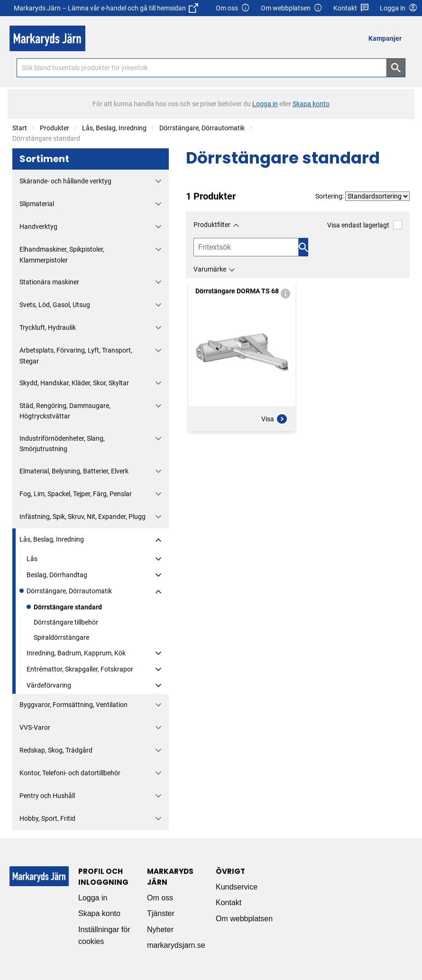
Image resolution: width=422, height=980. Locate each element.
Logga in (93, 898)
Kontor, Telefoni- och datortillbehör (70, 773)
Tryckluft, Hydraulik (48, 327)
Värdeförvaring (49, 685)
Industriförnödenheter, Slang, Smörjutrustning (62, 444)
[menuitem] (388, 38)
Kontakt (351, 8)
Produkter (55, 128)
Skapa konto (99, 913)
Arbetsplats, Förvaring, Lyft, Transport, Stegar (76, 355)
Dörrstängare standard (68, 607)
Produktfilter (212, 225)
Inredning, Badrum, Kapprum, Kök (76, 653)
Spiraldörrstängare (61, 637)
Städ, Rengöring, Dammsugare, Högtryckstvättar (65, 411)
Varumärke (210, 269)
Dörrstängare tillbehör (66, 622)
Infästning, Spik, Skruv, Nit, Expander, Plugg (83, 517)
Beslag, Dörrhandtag (57, 575)
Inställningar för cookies (104, 936)
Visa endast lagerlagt (365, 225)
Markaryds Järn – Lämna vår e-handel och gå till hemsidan (106, 8)
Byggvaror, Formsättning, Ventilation (73, 705)
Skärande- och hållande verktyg (65, 181)
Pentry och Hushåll (47, 796)
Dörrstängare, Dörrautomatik (202, 128)
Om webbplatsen (292, 8)
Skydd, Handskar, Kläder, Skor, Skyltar (74, 383)
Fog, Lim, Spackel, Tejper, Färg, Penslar (76, 494)
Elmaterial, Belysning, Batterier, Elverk (74, 471)
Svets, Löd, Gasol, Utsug (55, 305)
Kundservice (237, 887)
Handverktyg (38, 227)
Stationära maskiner (49, 282)
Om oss (233, 8)
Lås (32, 559)
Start (20, 128)
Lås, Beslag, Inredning (114, 128)
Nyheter (160, 930)
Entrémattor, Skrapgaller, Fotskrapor (80, 669)
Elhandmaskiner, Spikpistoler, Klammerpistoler (62, 254)
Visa (275, 419)
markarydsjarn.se (176, 945)
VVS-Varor (35, 727)
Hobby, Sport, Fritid (47, 818)
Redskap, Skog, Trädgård (56, 750)
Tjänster (161, 913)
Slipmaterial (37, 204)
